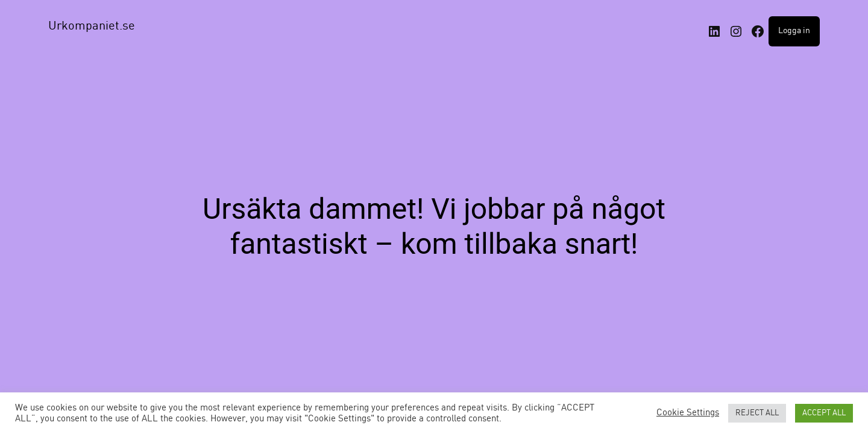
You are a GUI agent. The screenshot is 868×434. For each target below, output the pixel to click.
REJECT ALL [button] (757, 413)
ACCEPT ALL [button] (824, 413)
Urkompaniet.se (92, 26)
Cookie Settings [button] (688, 413)
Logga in (794, 31)
